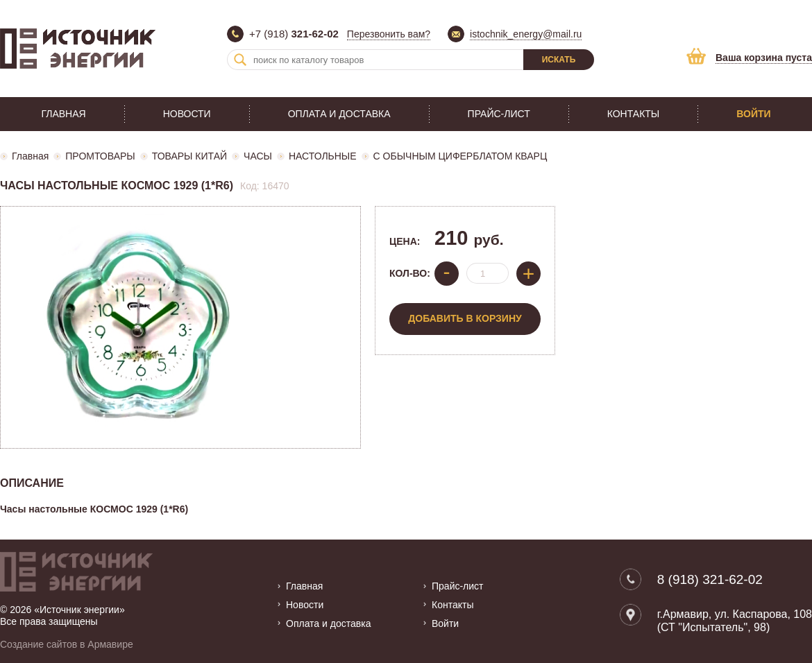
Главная (63, 114)
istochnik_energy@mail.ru (526, 34)
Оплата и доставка (339, 114)
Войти (753, 114)
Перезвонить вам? (389, 34)
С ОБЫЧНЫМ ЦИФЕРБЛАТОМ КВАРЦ (460, 156)
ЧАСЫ (258, 156)
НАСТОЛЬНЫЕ (323, 156)
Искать (559, 60)
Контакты (634, 114)
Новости (187, 114)
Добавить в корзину (465, 318)
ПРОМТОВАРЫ (100, 156)
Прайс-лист (499, 114)
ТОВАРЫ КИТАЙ (189, 156)
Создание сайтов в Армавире (67, 644)
